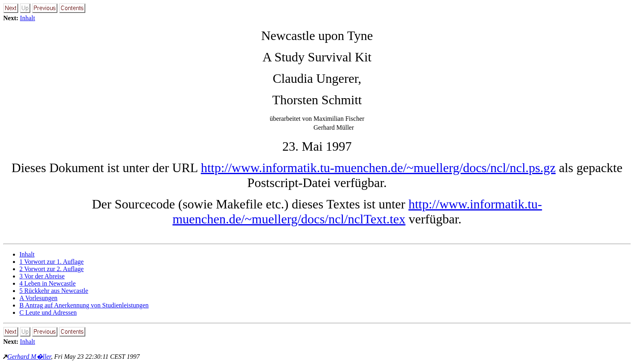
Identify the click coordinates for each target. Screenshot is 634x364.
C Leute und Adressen (48, 312)
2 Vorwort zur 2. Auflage (52, 269)
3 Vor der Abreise (42, 276)
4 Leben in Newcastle (48, 283)
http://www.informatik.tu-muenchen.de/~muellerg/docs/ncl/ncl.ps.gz (378, 168)
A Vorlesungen (38, 298)
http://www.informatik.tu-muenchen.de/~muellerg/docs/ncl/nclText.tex (357, 211)
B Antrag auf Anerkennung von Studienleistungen (84, 305)
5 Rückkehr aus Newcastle (54, 291)
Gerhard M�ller (29, 357)
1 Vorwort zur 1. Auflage (52, 262)
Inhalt (27, 18)
